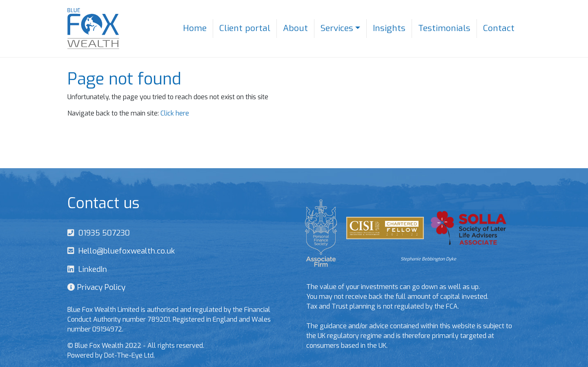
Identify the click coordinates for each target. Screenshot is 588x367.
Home (195, 28)
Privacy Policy (100, 287)
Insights (389, 28)
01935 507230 (102, 233)
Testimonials (444, 28)
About (295, 28)
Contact (499, 28)
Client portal (245, 28)
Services (337, 28)
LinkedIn (91, 269)
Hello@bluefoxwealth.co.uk (125, 251)
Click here (175, 113)
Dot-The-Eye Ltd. (129, 355)
